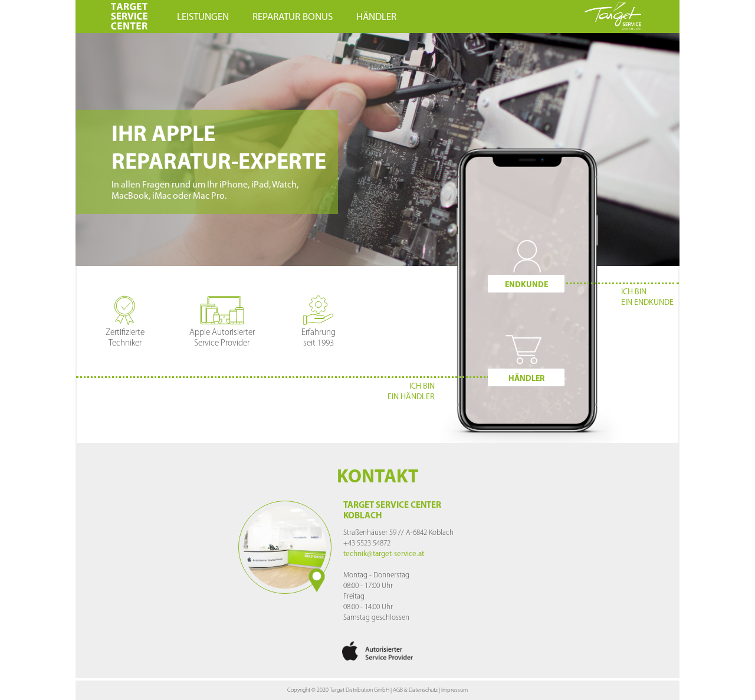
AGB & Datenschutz (415, 690)
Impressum (454, 690)
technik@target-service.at (384, 554)
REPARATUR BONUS (293, 17)
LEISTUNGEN (203, 17)
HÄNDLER (376, 17)
